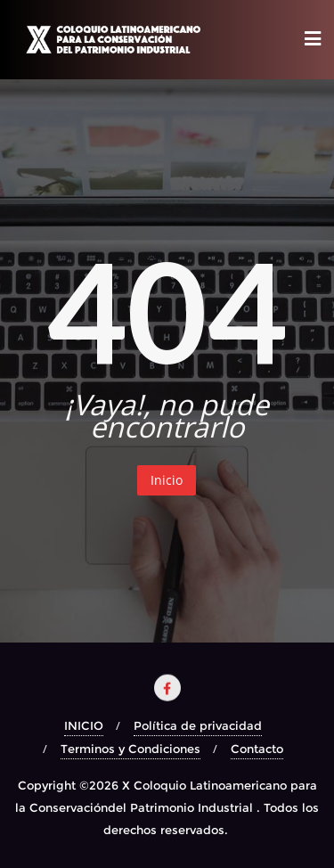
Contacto (257, 749)
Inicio (167, 480)
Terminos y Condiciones (130, 749)
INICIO (84, 725)
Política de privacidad (198, 725)
